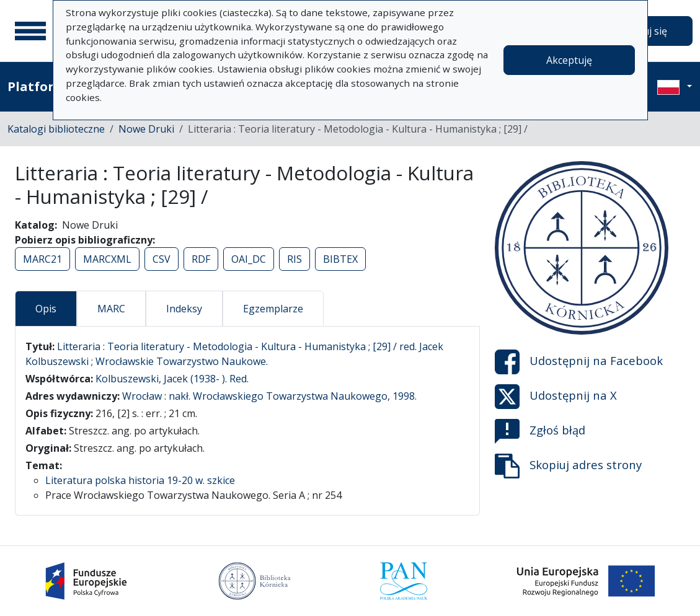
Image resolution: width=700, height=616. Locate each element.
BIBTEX (340, 259)
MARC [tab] (111, 309)
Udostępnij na (579, 362)
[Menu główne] (30, 31)
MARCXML (107, 259)
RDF (201, 259)
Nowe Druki (146, 129)
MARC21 (42, 259)
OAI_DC (249, 259)
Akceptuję (569, 60)
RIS (295, 259)
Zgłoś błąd (540, 431)
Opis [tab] (46, 309)
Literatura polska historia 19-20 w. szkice (140, 480)
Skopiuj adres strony (568, 466)
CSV (162, 259)
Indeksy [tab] (184, 309)
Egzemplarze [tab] (273, 309)
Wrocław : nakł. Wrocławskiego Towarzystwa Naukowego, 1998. (269, 396)
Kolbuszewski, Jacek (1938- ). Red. (172, 379)
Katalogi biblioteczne (56, 129)
